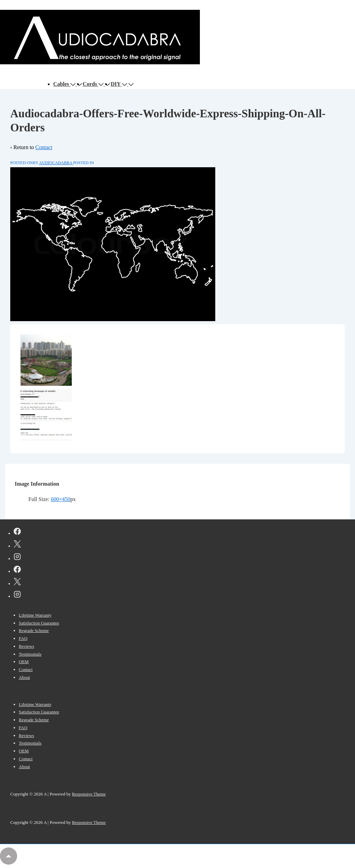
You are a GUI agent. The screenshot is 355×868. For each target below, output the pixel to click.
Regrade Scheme (34, 630)
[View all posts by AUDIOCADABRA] (56, 163)
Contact (44, 147)
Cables (65, 84)
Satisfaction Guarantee (39, 623)
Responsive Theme (89, 794)
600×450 (61, 499)
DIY (120, 84)
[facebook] (17, 532)
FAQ (23, 638)
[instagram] (17, 558)
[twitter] (17, 545)
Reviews (26, 646)
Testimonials (30, 654)
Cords (94, 84)
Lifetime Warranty (35, 615)
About (24, 677)
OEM (24, 662)
